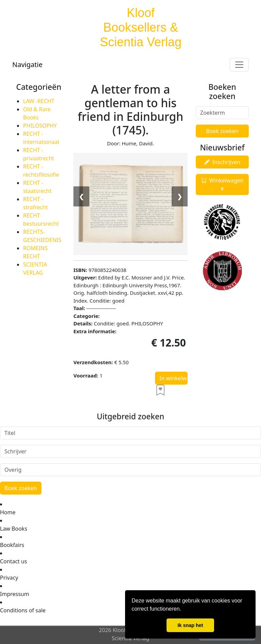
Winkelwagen (222, 184)
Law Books (14, 529)
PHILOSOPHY (40, 126)
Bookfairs (12, 545)
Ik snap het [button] (190, 625)
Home (8, 512)
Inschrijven (222, 162)
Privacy (9, 578)
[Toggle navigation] (239, 65)
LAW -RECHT (39, 101)
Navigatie (27, 65)
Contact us (14, 561)
